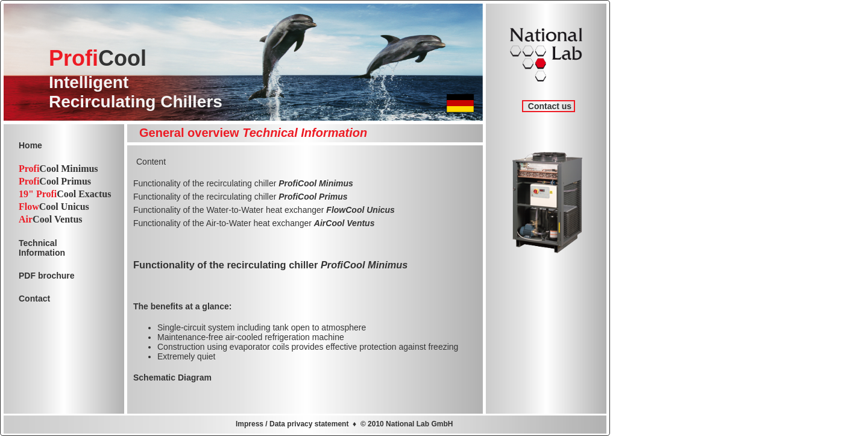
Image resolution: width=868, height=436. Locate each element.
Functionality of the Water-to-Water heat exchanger (264, 210)
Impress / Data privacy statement (292, 424)
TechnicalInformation (42, 248)
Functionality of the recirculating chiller (243, 183)
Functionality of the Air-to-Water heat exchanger (254, 223)
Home (30, 145)
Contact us (549, 106)
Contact (34, 299)
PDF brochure (47, 276)
